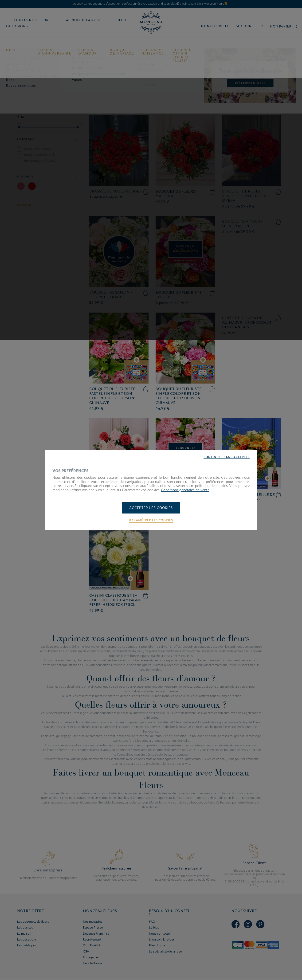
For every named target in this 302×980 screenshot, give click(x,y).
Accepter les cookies (151, 508)
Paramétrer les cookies (151, 521)
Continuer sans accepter (227, 457)
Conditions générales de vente (185, 490)
